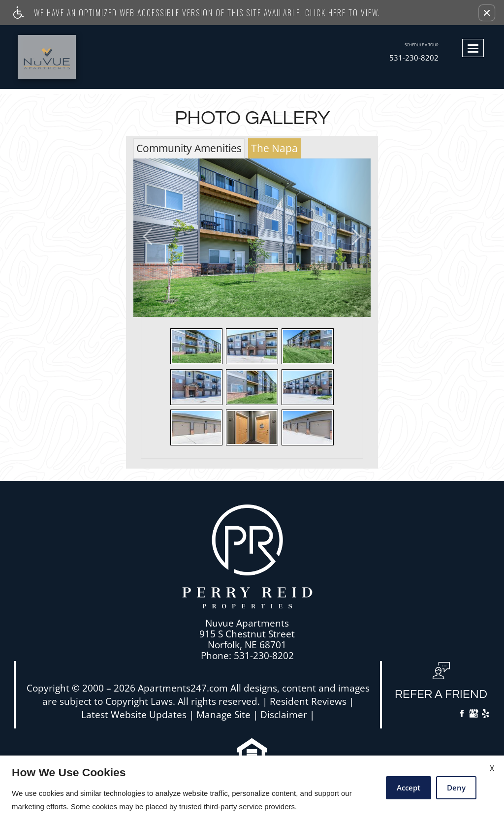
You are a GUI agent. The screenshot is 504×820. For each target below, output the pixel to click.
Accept (409, 788)
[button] (487, 13)
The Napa (274, 148)
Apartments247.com (183, 688)
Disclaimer (284, 715)
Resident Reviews (308, 702)
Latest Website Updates (134, 715)
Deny (456, 788)
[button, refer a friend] (441, 685)
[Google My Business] (474, 715)
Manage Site (223, 715)
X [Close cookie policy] (492, 768)
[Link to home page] (68, 57)
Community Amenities (189, 148)
